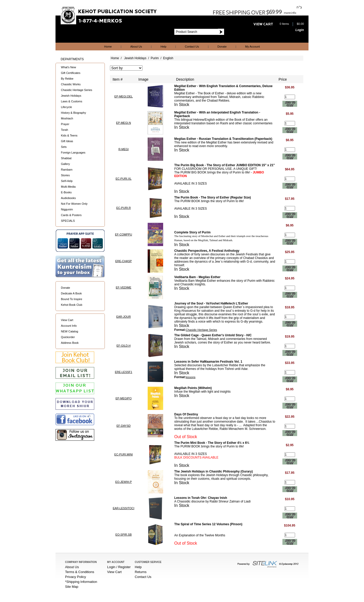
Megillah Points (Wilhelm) (193, 388)
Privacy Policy (76, 577)
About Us (136, 47)
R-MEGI (124, 149)
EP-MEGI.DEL (124, 96)
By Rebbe (67, 79)
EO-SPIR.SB (124, 535)
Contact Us (192, 47)
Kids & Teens (69, 135)
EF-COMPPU (124, 234)
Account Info (69, 326)
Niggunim (67, 209)
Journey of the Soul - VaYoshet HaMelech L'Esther (211, 303)
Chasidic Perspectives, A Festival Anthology (207, 251)
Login (300, 30)
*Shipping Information (81, 582)
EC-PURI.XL (124, 179)
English (168, 58)
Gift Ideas (67, 141)
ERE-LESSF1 (124, 372)
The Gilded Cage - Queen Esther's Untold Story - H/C (213, 335)
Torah (65, 130)
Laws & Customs (72, 101)
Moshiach (67, 118)
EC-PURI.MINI (124, 454)
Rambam (67, 170)
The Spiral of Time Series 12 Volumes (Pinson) (208, 524)
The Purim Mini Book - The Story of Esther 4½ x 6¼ (212, 443)
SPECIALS (68, 221)
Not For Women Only (74, 204)
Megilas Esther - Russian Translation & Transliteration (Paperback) (223, 139)
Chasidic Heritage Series (77, 90)
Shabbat (66, 158)
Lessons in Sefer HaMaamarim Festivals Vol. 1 (208, 362)
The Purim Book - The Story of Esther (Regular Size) (213, 197)
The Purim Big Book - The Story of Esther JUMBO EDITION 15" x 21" (224, 165)
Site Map (72, 587)
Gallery (65, 164)
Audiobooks (68, 198)
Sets (64, 147)
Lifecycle (66, 107)
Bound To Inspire (72, 299)
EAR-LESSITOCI (124, 508)
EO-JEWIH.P (123, 482)
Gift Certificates (71, 73)
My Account (253, 47)
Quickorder (68, 337)
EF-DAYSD (124, 426)
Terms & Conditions (80, 572)
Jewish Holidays (71, 96)
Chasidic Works (71, 84)
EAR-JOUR (123, 317)
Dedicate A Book (71, 293)
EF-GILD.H (123, 346)
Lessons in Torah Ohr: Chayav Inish (201, 498)
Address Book (70, 343)
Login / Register (119, 567)
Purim (155, 58)
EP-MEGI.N (124, 123)
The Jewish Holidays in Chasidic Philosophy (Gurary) (213, 471)
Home (108, 47)
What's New (68, 67)
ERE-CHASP (123, 261)
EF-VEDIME (124, 287)
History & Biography (73, 113)
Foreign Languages (73, 153)
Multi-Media (68, 187)
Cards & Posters (71, 215)
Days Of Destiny (186, 414)
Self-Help (67, 181)
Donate (222, 47)
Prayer (65, 124)
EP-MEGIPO (123, 398)
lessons (191, 377)
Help (164, 47)
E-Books (66, 192)
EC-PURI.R (123, 208)
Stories (65, 175)
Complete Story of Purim (192, 232)
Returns (141, 572)
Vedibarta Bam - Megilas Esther (197, 277)
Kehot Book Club (72, 305)
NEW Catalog (70, 331)
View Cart (67, 320)
